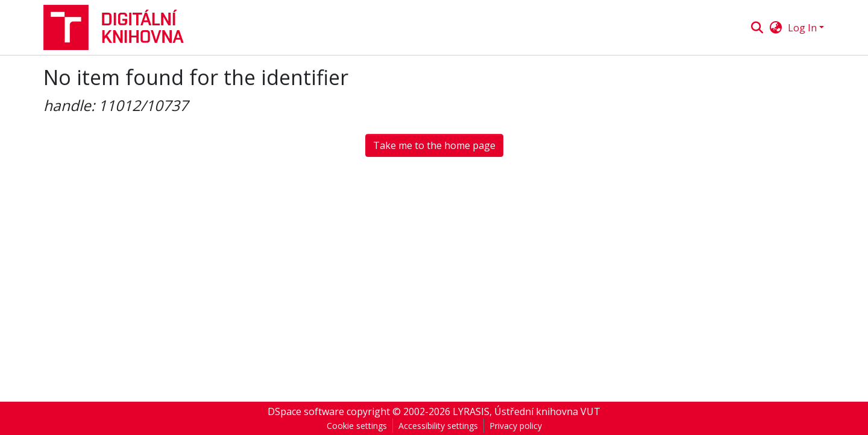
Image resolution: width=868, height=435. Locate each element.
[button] (119, 27)
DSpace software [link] (306, 411)
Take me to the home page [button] (434, 145)
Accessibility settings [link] (438, 426)
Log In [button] (804, 28)
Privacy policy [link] (516, 426)
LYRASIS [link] (471, 411)
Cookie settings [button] (357, 426)
